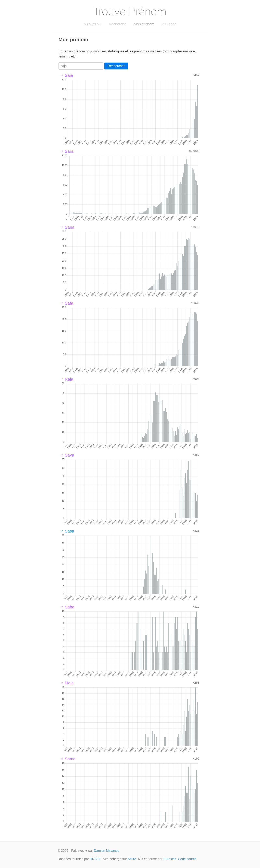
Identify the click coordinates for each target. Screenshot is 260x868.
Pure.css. (170, 859)
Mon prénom (144, 24)
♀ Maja (67, 683)
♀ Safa (67, 303)
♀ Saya (67, 455)
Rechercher (116, 66)
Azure (132, 859)
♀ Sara (67, 151)
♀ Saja (67, 75)
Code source (187, 859)
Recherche (118, 24)
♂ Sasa (67, 531)
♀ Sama (68, 759)
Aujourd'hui (93, 24)
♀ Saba (67, 607)
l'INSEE (95, 859)
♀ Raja (67, 379)
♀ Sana (67, 227)
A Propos (169, 24)
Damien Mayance (107, 851)
